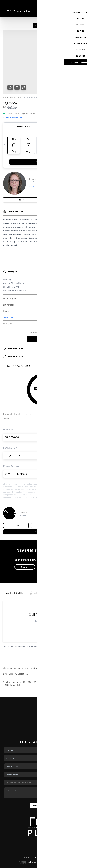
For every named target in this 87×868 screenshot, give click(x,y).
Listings (44, 689)
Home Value (44, 704)
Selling (43, 697)
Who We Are (43, 708)
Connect (44, 712)
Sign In (77, 3)
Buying (43, 693)
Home (44, 685)
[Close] (81, 839)
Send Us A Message (43, 786)
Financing (43, 700)
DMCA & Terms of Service (66, 865)
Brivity (13, 865)
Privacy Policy (48, 865)
